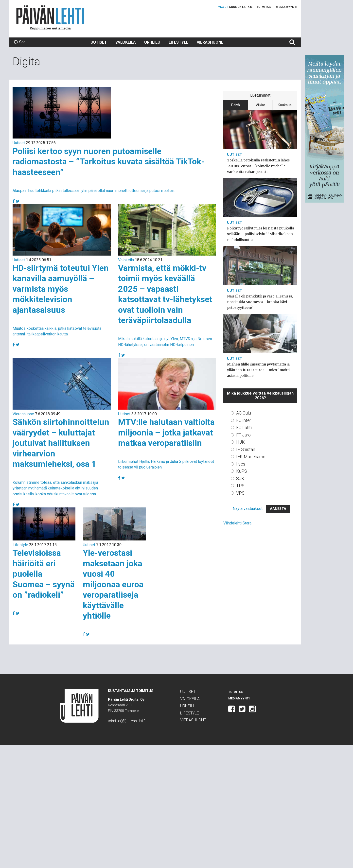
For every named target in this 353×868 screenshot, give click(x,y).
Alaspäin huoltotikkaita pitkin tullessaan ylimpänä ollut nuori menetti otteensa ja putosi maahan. (94, 191)
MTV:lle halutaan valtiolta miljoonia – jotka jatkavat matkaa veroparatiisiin (166, 432)
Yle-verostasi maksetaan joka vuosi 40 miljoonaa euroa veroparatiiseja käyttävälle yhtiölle (113, 584)
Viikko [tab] (260, 105)
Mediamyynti (287, 7)
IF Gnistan (246, 449)
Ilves (241, 464)
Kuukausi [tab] (285, 105)
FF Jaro (243, 435)
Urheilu (152, 42)
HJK (240, 442)
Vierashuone (210, 42)
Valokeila (126, 42)
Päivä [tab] (236, 105)
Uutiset (99, 42)
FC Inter (244, 420)
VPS (240, 493)
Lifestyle (178, 42)
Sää (20, 42)
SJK (240, 478)
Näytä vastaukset (248, 509)
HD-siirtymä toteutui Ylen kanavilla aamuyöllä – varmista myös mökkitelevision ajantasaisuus (61, 289)
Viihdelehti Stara (237, 523)
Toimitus (264, 7)
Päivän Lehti (50, 18)
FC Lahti (244, 427)
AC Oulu (244, 413)
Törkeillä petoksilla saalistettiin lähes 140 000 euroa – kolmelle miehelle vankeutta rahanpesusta (258, 166)
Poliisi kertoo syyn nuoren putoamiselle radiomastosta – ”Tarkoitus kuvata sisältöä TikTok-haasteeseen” (108, 162)
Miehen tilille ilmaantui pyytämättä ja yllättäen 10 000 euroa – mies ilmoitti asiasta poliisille (258, 370)
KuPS (242, 471)
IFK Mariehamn (251, 457)
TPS (240, 486)
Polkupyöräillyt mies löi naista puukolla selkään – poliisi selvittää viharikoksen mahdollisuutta (261, 234)
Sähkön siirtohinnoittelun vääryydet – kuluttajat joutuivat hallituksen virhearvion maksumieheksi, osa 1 (61, 443)
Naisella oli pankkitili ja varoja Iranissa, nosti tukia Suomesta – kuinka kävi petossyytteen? (260, 302)
